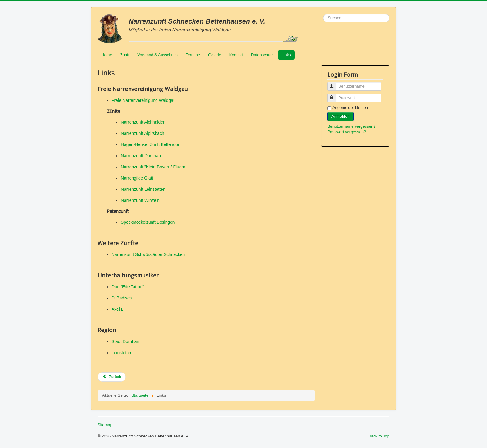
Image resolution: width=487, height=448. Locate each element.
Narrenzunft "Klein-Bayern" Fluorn (153, 167)
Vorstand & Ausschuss (157, 55)
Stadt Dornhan (125, 341)
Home (107, 55)
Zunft (125, 55)
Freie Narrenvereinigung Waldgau (144, 100)
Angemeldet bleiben (350, 108)
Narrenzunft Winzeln (140, 200)
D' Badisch (122, 298)
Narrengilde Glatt (137, 178)
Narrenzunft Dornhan (141, 156)
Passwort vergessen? (347, 132)
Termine (193, 55)
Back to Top (379, 436)
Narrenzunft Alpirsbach (143, 133)
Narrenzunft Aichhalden (143, 122)
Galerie (215, 55)
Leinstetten (122, 353)
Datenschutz (262, 55)
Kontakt (236, 55)
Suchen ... (323, 14)
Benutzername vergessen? (351, 126)
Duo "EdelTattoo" (128, 287)
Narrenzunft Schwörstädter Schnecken (148, 254)
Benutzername (335, 84)
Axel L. (118, 309)
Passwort (335, 95)
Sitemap (105, 425)
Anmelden (341, 116)
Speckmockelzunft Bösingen (148, 222)
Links (286, 55)
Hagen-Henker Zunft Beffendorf (151, 144)
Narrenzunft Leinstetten (143, 189)
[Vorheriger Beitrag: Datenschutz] (112, 377)
